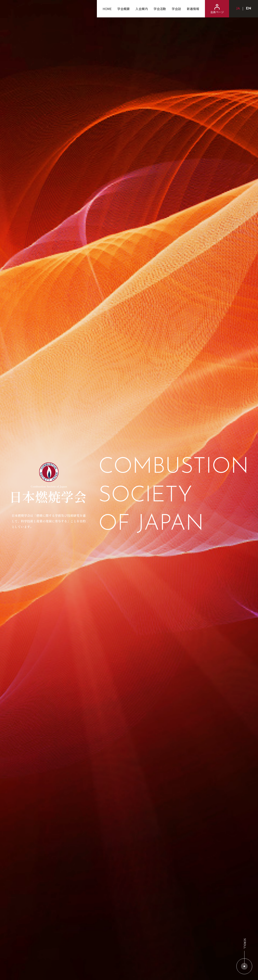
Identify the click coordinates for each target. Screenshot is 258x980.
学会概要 (124, 9)
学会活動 (160, 9)
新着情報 (193, 9)
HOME (107, 9)
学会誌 (176, 9)
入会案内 (142, 9)
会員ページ (217, 9)
